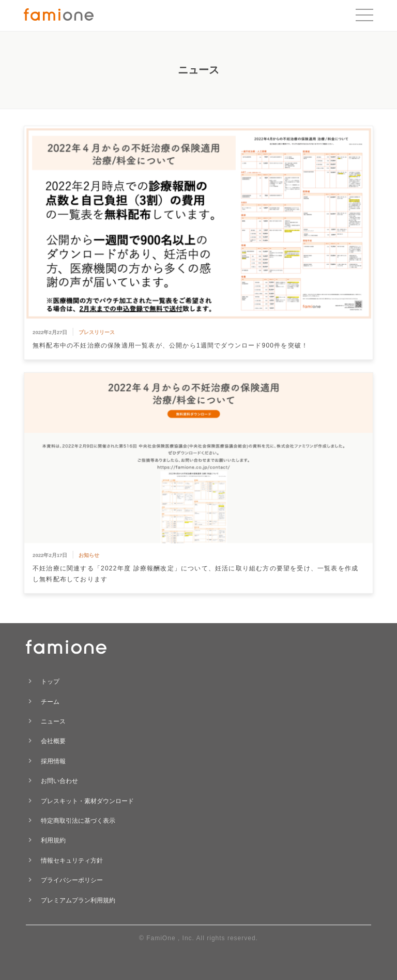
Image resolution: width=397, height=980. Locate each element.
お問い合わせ (59, 781)
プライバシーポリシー (72, 880)
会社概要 (53, 741)
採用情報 (53, 761)
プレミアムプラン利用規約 (78, 900)
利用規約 (53, 840)
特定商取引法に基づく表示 (78, 821)
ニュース (53, 721)
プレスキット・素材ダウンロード (87, 801)
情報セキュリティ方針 (72, 861)
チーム (50, 702)
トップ (50, 682)
